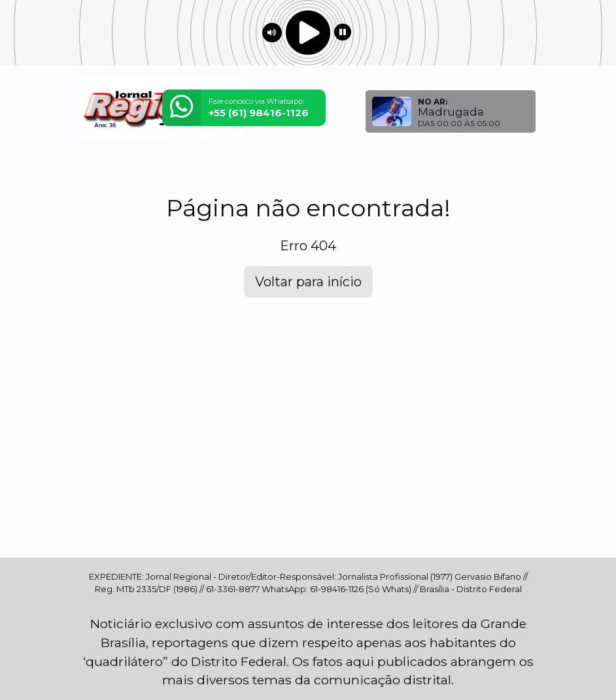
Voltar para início (308, 282)
